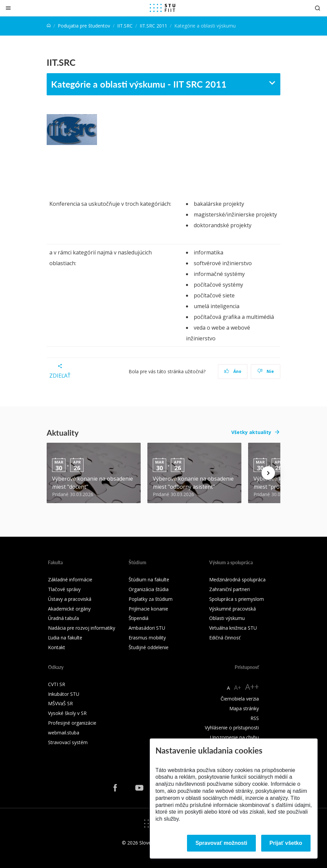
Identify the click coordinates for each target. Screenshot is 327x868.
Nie (266, 371)
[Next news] (268, 473)
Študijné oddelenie (149, 647)
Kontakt (57, 647)
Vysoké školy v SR (67, 713)
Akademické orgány (69, 609)
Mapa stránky (244, 708)
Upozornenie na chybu (235, 737)
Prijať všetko (286, 843)
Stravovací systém (68, 742)
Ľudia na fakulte (65, 638)
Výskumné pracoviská (232, 609)
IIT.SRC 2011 (153, 26)
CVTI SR (57, 684)
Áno (233, 371)
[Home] (49, 26)
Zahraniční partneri (229, 589)
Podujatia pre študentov (84, 26)
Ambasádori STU (147, 628)
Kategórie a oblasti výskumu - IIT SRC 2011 (139, 84)
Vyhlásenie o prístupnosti (232, 728)
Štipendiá (138, 618)
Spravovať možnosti (221, 843)
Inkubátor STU (64, 694)
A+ (238, 687)
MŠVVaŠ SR (60, 703)
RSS (255, 718)
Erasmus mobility (147, 638)
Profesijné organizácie (72, 723)
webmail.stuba (64, 733)
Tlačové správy (64, 589)
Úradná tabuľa (63, 618)
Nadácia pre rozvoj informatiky (82, 628)
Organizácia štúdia (149, 589)
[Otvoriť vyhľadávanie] (318, 8)
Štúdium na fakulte (149, 580)
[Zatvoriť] (8, 8)
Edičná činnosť (225, 638)
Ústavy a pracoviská (70, 599)
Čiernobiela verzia (240, 699)
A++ (252, 687)
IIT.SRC (125, 26)
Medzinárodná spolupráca (237, 580)
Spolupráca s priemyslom (237, 599)
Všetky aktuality (251, 432)
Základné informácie (70, 580)
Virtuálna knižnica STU (233, 628)
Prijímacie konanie (148, 609)
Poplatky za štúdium (151, 599)
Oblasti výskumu (227, 618)
